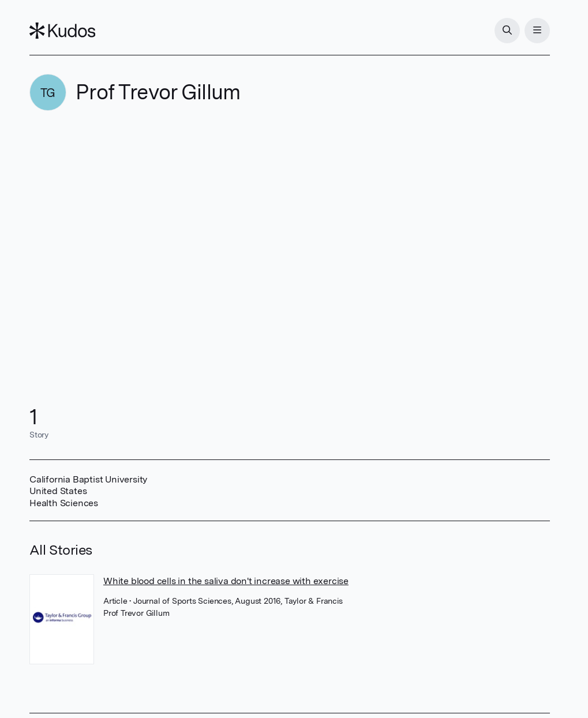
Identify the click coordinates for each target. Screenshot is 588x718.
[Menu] (537, 31)
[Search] (507, 31)
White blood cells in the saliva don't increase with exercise (226, 581)
